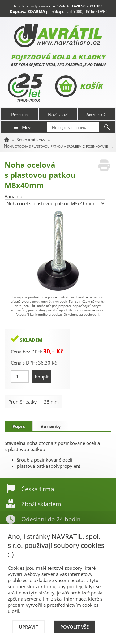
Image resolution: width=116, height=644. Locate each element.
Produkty (20, 114)
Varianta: (14, 196)
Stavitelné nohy (31, 140)
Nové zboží (58, 114)
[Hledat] (107, 127)
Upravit (28, 627)
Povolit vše (75, 627)
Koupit (42, 377)
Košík (79, 86)
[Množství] (20, 377)
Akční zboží (96, 114)
